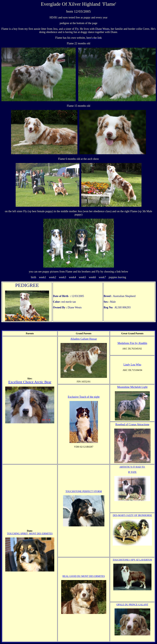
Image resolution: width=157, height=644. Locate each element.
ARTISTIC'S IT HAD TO (132, 467)
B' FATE (132, 472)
